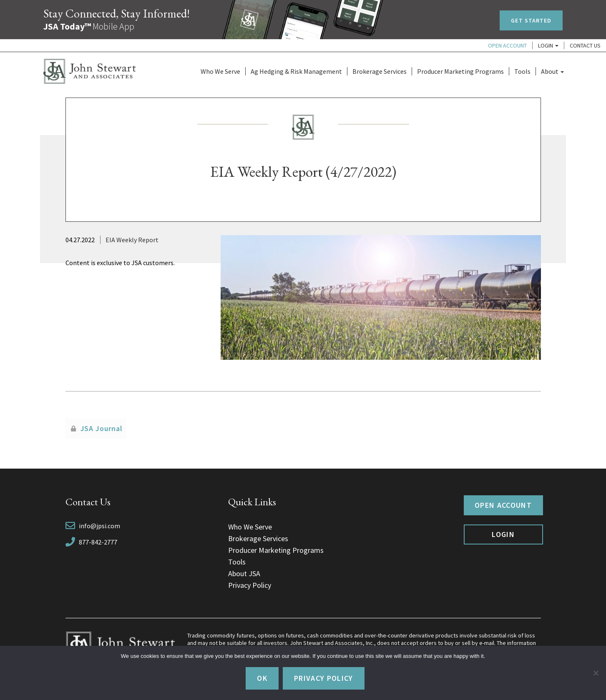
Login (548, 45)
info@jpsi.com (99, 526)
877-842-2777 (98, 542)
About (552, 71)
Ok (262, 678)
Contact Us (585, 45)
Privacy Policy (250, 585)
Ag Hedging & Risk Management (296, 71)
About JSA (244, 573)
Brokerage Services (380, 71)
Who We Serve (220, 71)
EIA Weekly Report (132, 240)
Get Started (531, 20)
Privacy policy (324, 678)
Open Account (507, 45)
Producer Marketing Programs (460, 71)
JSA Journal (102, 428)
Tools (522, 71)
